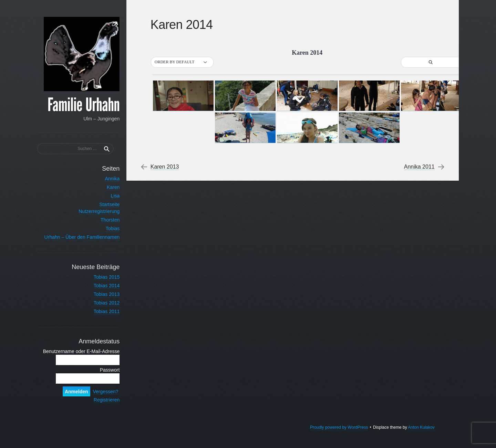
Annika (106, 179)
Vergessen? (100, 398)
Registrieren (101, 407)
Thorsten (104, 220)
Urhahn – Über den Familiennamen (76, 237)
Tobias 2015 (101, 277)
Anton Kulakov (421, 434)
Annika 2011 (419, 167)
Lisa (109, 196)
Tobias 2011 (101, 311)
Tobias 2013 (101, 294)
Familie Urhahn (78, 105)
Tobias (107, 228)
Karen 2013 (166, 167)
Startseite (104, 204)
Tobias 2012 (101, 303)
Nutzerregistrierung (93, 211)
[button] (183, 62)
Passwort (104, 377)
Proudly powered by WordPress (338, 434)
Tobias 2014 (101, 286)
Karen (107, 187)
